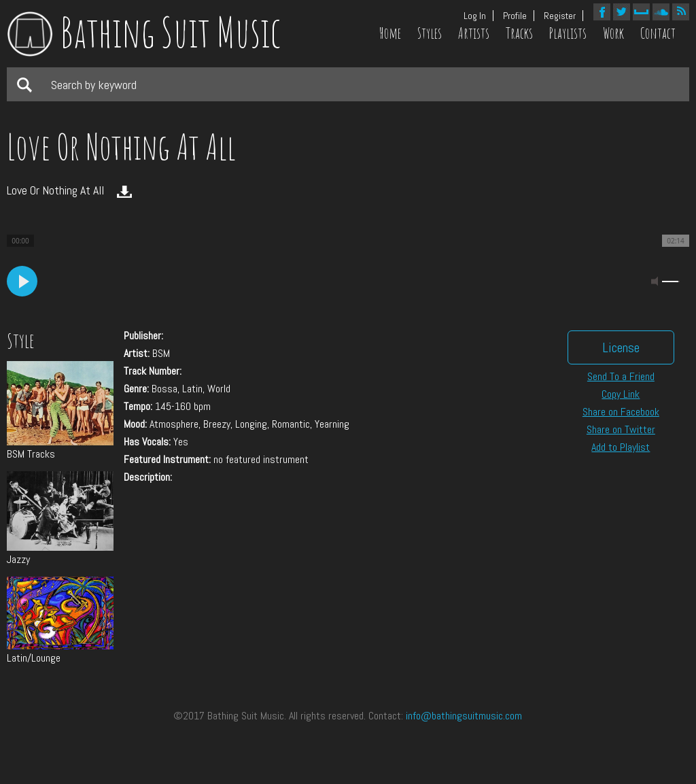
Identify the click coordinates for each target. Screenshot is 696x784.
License (621, 347)
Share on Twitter (621, 429)
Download (124, 192)
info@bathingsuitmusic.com (464, 716)
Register (560, 16)
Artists (474, 33)
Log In (475, 16)
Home (390, 33)
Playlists (568, 33)
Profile (515, 16)
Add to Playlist (621, 447)
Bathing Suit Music (144, 32)
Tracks (519, 33)
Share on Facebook (621, 412)
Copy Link (621, 394)
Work (613, 33)
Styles (430, 33)
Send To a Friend (621, 376)
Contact (658, 33)
